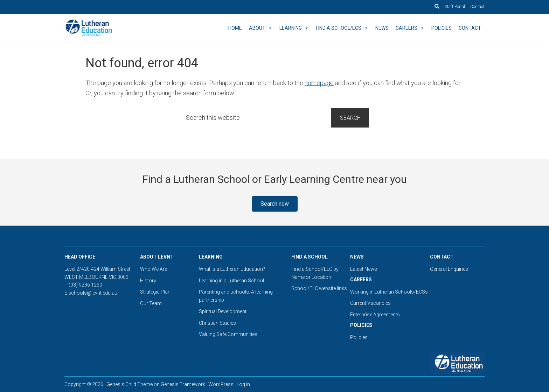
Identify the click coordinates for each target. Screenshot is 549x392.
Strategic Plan (155, 292)
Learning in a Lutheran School (231, 281)
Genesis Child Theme (130, 384)
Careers (410, 28)
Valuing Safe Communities (228, 334)
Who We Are (154, 269)
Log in (243, 384)
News (382, 28)
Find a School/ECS (342, 28)
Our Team (151, 303)
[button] (275, 204)
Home (235, 28)
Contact (477, 7)
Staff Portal (455, 7)
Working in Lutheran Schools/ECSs (389, 292)
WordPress (221, 384)
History (148, 281)
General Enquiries (449, 269)
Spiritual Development (223, 311)
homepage (319, 83)
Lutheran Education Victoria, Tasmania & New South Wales (127, 28)
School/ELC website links (319, 288)
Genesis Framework (183, 384)
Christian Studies (217, 323)
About (261, 28)
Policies (442, 28)
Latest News (364, 269)
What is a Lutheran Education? (232, 269)
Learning (294, 28)
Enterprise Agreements (375, 315)
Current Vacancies (370, 303)
